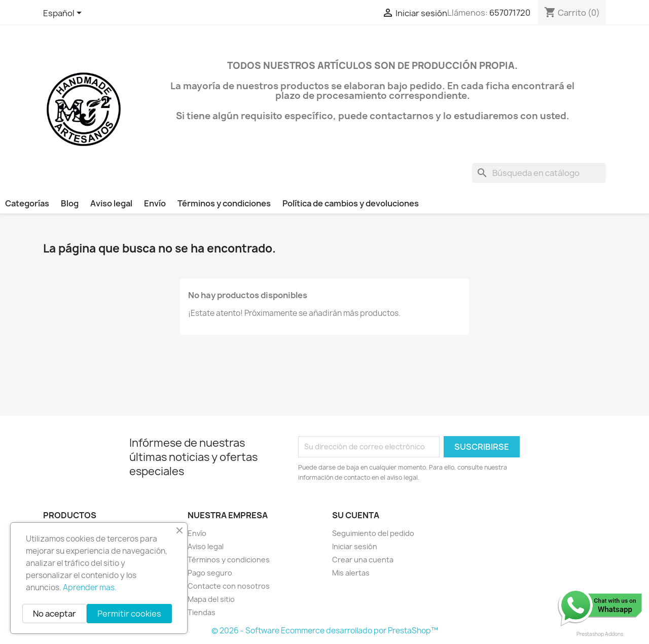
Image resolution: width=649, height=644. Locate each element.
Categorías (27, 203)
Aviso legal (111, 203)
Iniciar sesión (355, 546)
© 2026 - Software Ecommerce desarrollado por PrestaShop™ (325, 631)
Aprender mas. (90, 587)
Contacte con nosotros (229, 586)
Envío (155, 203)
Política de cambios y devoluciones (351, 203)
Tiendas (202, 612)
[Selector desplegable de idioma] (64, 14)
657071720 (510, 13)
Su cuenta (356, 515)
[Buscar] (539, 173)
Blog (70, 203)
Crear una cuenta (363, 560)
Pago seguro (210, 573)
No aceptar (55, 614)
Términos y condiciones (224, 203)
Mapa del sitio (211, 599)
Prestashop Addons (600, 634)
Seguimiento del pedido (373, 533)
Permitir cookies (129, 614)
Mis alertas (351, 573)
